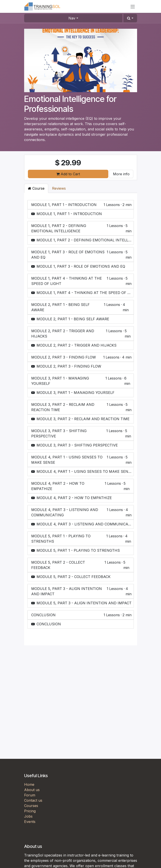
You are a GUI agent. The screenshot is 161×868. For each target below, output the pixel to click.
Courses (31, 806)
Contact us (33, 800)
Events (30, 822)
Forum (30, 795)
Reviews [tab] (59, 188)
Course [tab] (36, 188)
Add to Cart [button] (68, 174)
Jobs (28, 816)
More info (121, 174)
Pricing (30, 811)
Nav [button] (72, 18)
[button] (130, 18)
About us (32, 790)
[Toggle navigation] (133, 6)
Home (29, 784)
